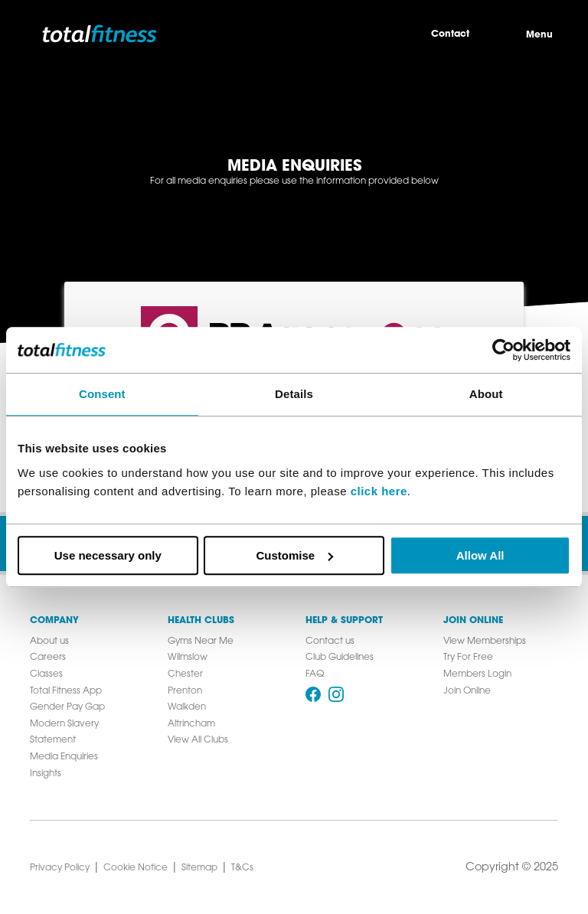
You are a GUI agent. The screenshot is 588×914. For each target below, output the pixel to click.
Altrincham (191, 724)
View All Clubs (198, 740)
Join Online (473, 621)
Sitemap (199, 868)
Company (54, 621)
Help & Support (344, 621)
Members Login (477, 674)
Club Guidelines (340, 658)
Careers (48, 658)
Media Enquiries (64, 757)
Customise (294, 555)
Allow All (480, 555)
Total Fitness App (66, 691)
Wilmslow (188, 658)
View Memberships (485, 641)
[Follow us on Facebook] (313, 694)
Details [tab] (294, 394)
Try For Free (468, 658)
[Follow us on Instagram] (336, 694)
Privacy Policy (60, 868)
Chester (185, 674)
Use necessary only (108, 555)
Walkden (187, 707)
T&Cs (242, 868)
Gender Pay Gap (67, 707)
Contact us (330, 641)
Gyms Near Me (201, 641)
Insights (46, 774)
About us (49, 641)
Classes (46, 674)
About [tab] (486, 394)
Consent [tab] (102, 394)
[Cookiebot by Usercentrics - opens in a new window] (503, 350)
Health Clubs (201, 621)
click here (379, 491)
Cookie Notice (136, 868)
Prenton (185, 691)
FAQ (315, 674)
